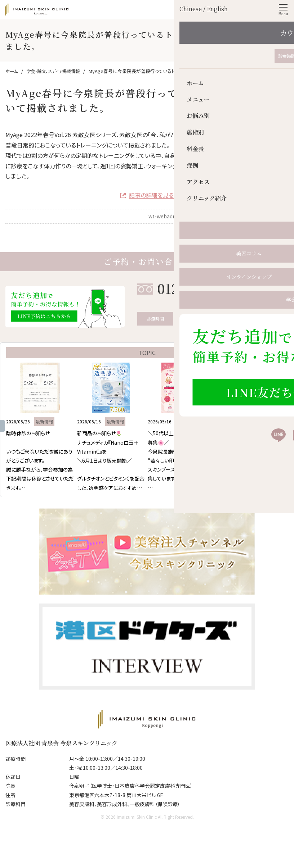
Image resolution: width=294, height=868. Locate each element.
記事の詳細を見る (151, 195)
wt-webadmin (165, 216)
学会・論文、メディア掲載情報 (252, 231)
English (264, 10)
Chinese (245, 10)
